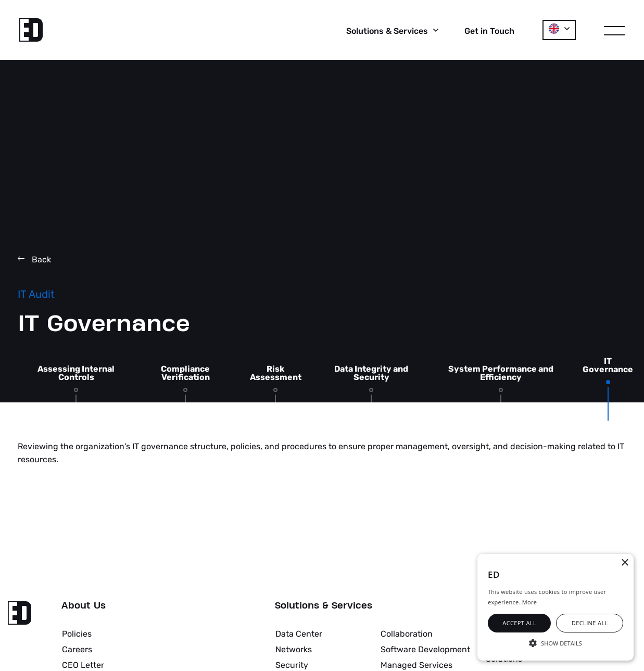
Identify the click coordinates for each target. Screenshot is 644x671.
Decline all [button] (590, 623)
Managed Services (416, 665)
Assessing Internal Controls (76, 373)
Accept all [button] (519, 623)
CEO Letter (83, 665)
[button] (555, 642)
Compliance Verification (185, 373)
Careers (77, 649)
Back (34, 259)
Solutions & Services (324, 606)
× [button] (624, 563)
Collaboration (407, 634)
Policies (77, 634)
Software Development (425, 649)
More (529, 602)
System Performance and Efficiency (501, 373)
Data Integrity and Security (371, 373)
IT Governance (608, 365)
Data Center (299, 634)
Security (292, 665)
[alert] (555, 607)
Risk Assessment (276, 373)
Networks (294, 649)
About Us (84, 606)
